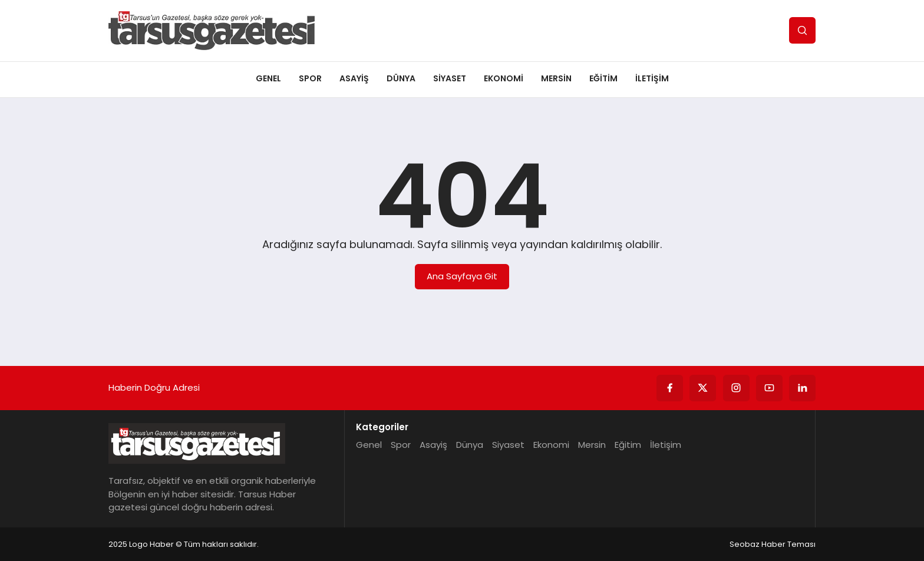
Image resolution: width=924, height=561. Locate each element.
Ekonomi (504, 78)
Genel (268, 78)
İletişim (652, 78)
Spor (310, 78)
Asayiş (354, 78)
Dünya (401, 78)
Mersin (556, 78)
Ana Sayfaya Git (462, 276)
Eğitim (603, 78)
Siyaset (450, 78)
